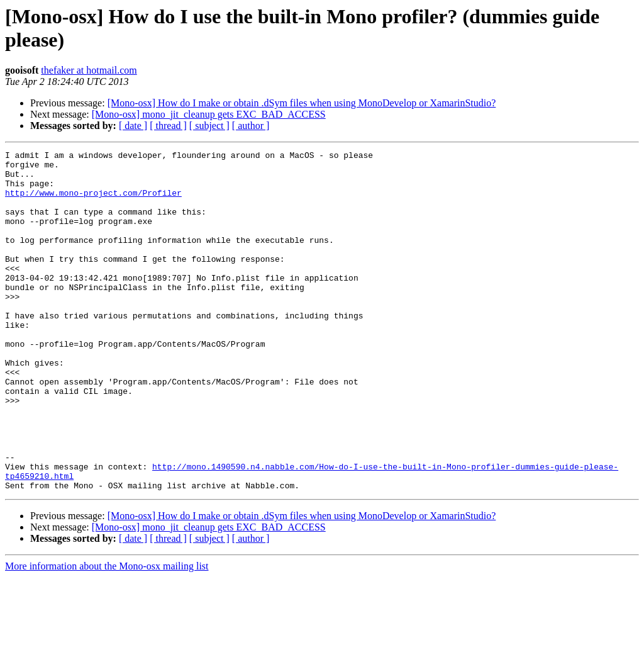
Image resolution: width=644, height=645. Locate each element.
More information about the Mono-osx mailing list (107, 634)
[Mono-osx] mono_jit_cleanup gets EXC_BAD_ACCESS (209, 114)
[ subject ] (209, 126)
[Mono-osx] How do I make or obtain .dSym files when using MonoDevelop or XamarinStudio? (302, 103)
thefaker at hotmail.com (89, 70)
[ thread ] (168, 126)
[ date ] (133, 126)
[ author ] (251, 126)
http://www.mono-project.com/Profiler (93, 202)
